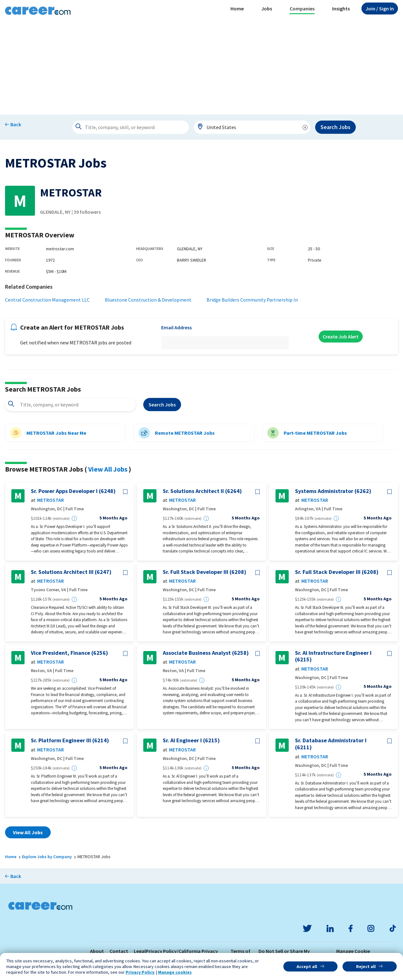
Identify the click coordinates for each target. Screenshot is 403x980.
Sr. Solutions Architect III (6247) (71, 572)
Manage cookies (175, 972)
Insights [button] (341, 8)
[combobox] (252, 127)
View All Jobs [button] (28, 832)
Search (162, 405)
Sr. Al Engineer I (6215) (191, 740)
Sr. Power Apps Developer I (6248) (73, 491)
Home (237, 8)
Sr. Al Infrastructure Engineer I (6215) (333, 656)
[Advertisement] (201, 67)
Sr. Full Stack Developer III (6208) (204, 572)
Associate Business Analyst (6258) (206, 653)
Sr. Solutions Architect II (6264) (202, 491)
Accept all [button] (307, 966)
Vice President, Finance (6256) (69, 653)
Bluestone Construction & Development (148, 300)
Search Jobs (335, 127)
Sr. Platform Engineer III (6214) (70, 740)
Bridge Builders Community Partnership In (252, 300)
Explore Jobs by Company (47, 857)
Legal (140, 951)
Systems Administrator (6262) (333, 491)
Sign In (380, 8)
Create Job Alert (341, 337)
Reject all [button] (366, 966)
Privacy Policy (140, 972)
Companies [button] (302, 8)
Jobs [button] (267, 8)
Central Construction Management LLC (47, 300)
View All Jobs (108, 469)
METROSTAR (51, 500)
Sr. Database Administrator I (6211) (331, 744)
